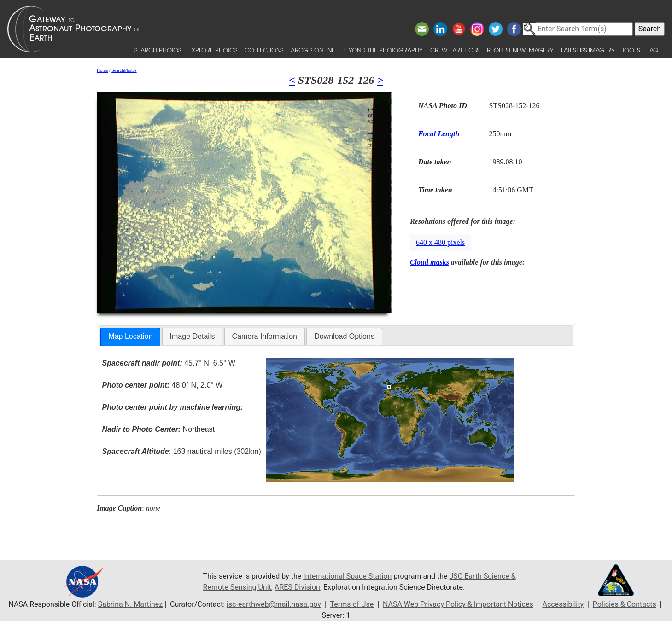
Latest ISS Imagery (588, 50)
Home (102, 70)
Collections (264, 50)
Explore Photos (213, 50)
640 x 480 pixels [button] (440, 242)
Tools (631, 50)
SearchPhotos (124, 70)
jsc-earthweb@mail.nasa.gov (274, 604)
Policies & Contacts (625, 604)
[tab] (130, 337)
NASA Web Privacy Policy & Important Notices (458, 604)
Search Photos (158, 50)
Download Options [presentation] (344, 336)
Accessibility (563, 604)
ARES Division (297, 587)
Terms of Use (352, 604)
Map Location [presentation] (130, 336)
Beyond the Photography (383, 50)
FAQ (653, 50)
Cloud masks (429, 262)
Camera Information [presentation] (265, 336)
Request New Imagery (520, 50)
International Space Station (347, 576)
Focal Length (439, 134)
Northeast (158, 429)
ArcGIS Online (313, 50)
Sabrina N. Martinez (130, 604)
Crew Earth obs (455, 50)
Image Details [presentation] (193, 336)
